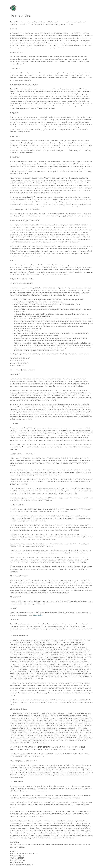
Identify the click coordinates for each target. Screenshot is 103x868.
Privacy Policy (38, 615)
